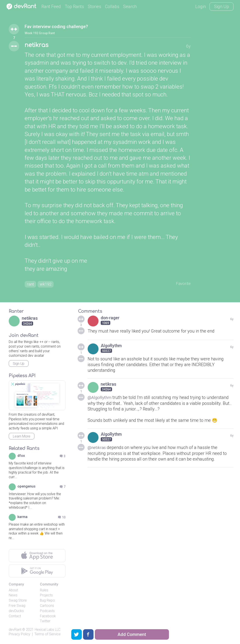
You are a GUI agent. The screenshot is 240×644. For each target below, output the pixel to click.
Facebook (48, 617)
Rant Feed (51, 7)
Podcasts (47, 612)
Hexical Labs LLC (48, 630)
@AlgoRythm (100, 398)
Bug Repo (47, 601)
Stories (94, 7)
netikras (37, 45)
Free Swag (17, 606)
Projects (46, 596)
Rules (44, 591)
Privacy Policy (20, 635)
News (13, 596)
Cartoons (47, 606)
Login (201, 7)
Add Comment (132, 634)
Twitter (45, 622)
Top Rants (74, 7)
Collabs (112, 7)
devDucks (16, 612)
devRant (15, 630)
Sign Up (221, 7)
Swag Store (18, 601)
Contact (15, 617)
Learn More (22, 437)
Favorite (183, 284)
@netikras (97, 448)
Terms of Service (48, 635)
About (13, 591)
